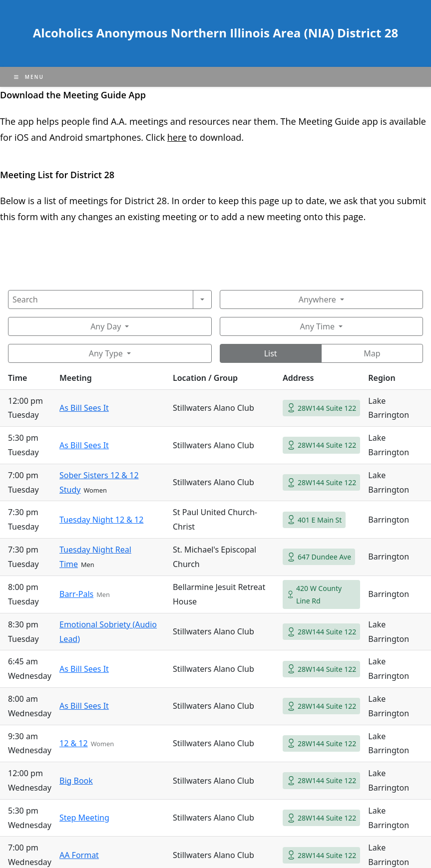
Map (372, 353)
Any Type (106, 353)
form (29, 217)
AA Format (79, 855)
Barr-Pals (76, 594)
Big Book (76, 781)
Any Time (317, 326)
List (271, 353)
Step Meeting (84, 818)
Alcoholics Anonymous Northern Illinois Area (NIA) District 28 (215, 33)
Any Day (106, 326)
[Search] (101, 299)
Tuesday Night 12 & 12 (101, 520)
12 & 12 (74, 743)
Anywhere (317, 299)
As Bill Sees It (84, 408)
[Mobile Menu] (29, 77)
